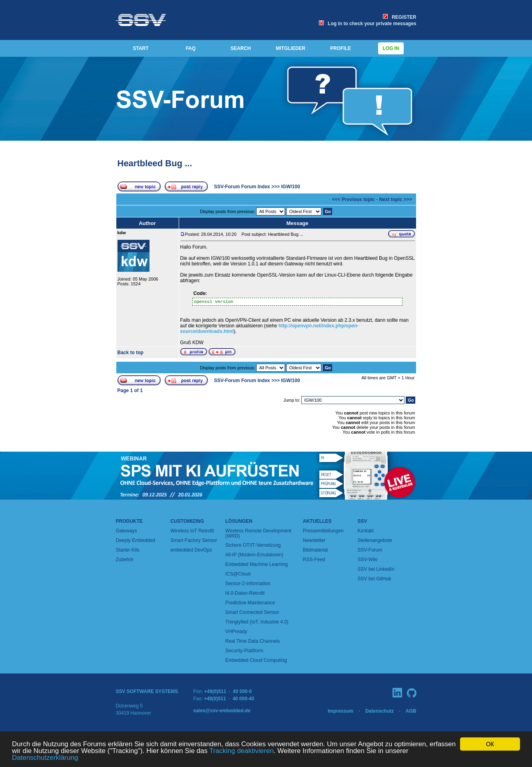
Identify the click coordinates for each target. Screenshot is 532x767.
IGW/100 (290, 187)
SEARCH (241, 48)
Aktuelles (317, 521)
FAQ (191, 48)
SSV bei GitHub (375, 579)
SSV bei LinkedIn (376, 569)
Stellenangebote (375, 540)
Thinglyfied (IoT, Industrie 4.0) (257, 622)
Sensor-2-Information (248, 584)
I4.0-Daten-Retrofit (245, 593)
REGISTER (399, 17)
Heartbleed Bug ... (155, 163)
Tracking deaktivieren (242, 751)
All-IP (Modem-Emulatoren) (254, 555)
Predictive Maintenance (250, 603)
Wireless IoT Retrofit (192, 531)
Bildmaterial (316, 550)
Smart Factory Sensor (194, 540)
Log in (391, 48)
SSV (363, 521)
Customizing (187, 521)
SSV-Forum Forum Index (242, 187)
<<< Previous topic (354, 199)
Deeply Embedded (136, 540)
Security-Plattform (244, 651)
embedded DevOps (191, 550)
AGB (411, 711)
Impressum (341, 711)
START (140, 48)
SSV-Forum (370, 550)
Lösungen (239, 521)
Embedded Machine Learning (257, 564)
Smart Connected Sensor (252, 612)
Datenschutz (380, 711)
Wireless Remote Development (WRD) (258, 533)
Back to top (131, 353)
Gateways (127, 531)
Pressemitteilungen (323, 531)
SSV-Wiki (368, 560)
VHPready (236, 632)
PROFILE (341, 48)
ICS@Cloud (238, 574)
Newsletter (314, 540)
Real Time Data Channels (253, 641)
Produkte (129, 521)
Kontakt (366, 531)
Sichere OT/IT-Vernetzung (253, 545)
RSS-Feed (314, 560)
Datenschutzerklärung (45, 758)
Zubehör (125, 560)
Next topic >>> (395, 199)
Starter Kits (128, 550)
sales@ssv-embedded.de (222, 711)
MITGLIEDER (291, 48)
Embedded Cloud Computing (256, 660)
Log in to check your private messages (368, 24)
